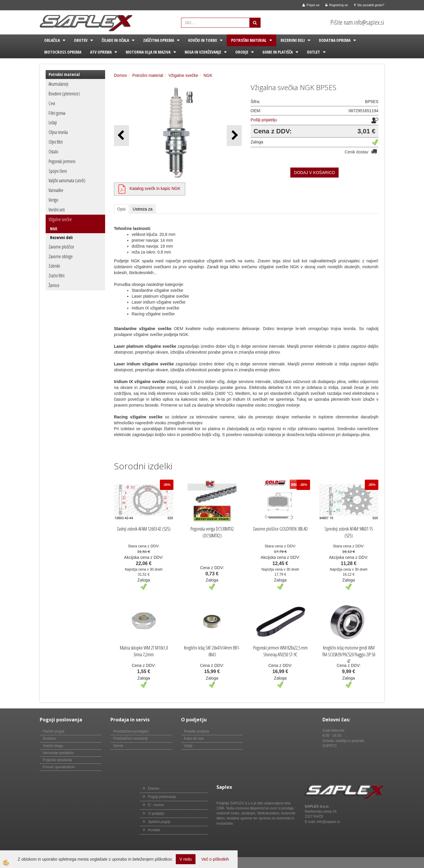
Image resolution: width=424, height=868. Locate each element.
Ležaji (53, 122)
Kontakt (154, 830)
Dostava (49, 738)
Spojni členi (58, 171)
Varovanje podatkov (58, 753)
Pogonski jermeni (62, 161)
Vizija (188, 746)
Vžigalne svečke (60, 219)
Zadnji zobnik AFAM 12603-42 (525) (144, 529)
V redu (186, 859)
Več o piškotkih (215, 859)
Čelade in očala (115, 40)
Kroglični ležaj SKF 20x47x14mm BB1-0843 (212, 651)
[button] (234, 136)
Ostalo (53, 152)
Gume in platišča (278, 52)
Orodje (242, 52)
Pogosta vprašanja (57, 760)
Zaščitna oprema (159, 40)
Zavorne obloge (61, 256)
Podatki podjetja (197, 731)
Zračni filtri (57, 276)
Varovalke (56, 190)
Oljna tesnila (58, 132)
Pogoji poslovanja (162, 797)
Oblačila (52, 40)
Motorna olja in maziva (148, 52)
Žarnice (54, 285)
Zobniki (54, 266)
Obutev (81, 40)
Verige (53, 200)
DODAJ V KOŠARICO (314, 173)
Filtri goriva (57, 113)
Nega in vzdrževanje (203, 52)
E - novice (156, 805)
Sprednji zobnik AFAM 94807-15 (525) (349, 532)
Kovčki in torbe (203, 40)
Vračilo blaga (53, 746)
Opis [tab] (121, 209)
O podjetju (156, 814)
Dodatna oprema (335, 40)
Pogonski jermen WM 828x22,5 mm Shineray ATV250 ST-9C (280, 651)
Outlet (313, 52)
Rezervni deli (293, 40)
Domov (120, 75)
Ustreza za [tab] (143, 209)
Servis (118, 746)
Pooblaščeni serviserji (130, 738)
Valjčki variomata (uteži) (67, 180)
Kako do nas (194, 738)
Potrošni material (249, 40)
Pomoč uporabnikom (59, 767)
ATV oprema (101, 52)
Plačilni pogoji (53, 731)
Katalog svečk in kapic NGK (155, 188)
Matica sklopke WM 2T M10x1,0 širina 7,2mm (144, 651)
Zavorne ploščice (61, 247)
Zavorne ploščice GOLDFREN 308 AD (280, 529)
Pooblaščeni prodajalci (131, 731)
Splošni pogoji (159, 822)
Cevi (52, 103)
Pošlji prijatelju (264, 120)
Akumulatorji (58, 84)
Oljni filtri (56, 142)
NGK (54, 229)
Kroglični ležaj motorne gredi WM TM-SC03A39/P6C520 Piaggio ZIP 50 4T (349, 655)
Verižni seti (57, 210)
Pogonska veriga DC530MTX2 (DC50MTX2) (212, 532)
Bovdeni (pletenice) (64, 94)
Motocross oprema (63, 52)
